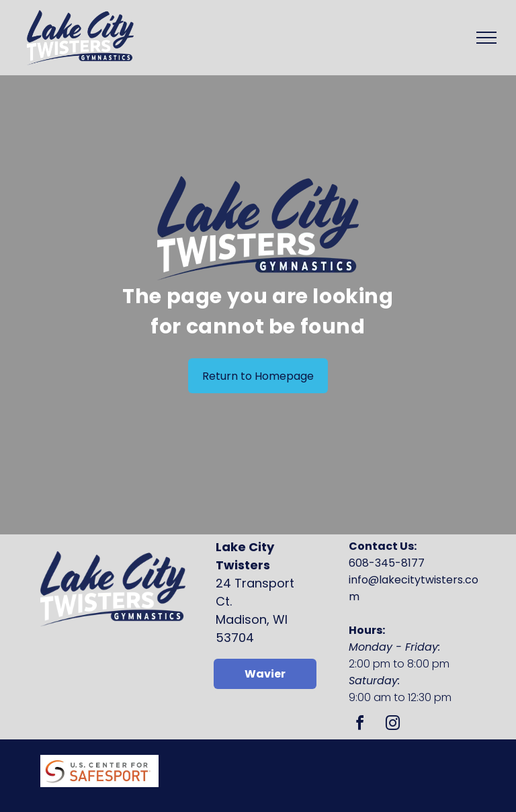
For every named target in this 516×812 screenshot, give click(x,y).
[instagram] (392, 725)
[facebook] (359, 725)
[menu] (486, 38)
